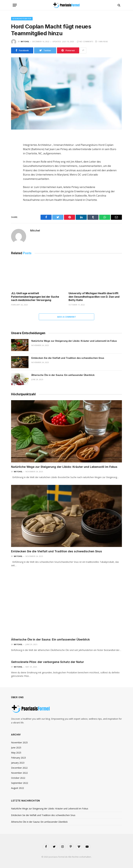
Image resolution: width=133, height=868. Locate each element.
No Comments (85, 41)
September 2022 (20, 783)
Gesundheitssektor (22, 19)
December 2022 (19, 768)
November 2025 (19, 742)
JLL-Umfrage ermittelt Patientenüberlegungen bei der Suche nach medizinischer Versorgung (35, 297)
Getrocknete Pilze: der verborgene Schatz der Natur (47, 662)
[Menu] (15, 5)
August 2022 (17, 788)
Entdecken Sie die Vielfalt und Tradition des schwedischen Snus (68, 358)
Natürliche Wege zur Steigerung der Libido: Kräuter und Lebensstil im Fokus (74, 341)
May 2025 (16, 753)
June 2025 (16, 748)
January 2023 (18, 763)
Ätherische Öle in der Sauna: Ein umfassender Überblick (63, 375)
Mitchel (25, 41)
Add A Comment (66, 317)
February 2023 (18, 758)
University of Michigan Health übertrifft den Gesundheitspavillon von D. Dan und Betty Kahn (94, 297)
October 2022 (18, 778)
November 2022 (19, 773)
